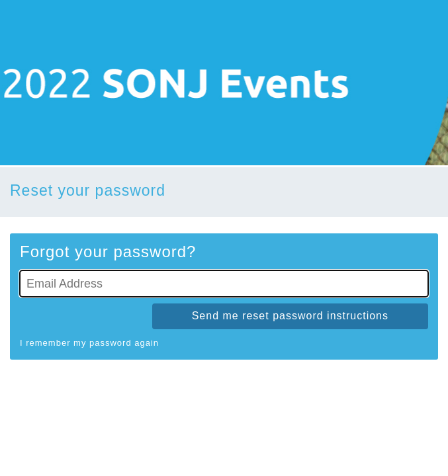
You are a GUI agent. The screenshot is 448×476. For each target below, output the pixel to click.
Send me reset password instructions (290, 316)
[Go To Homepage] (224, 83)
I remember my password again (89, 343)
